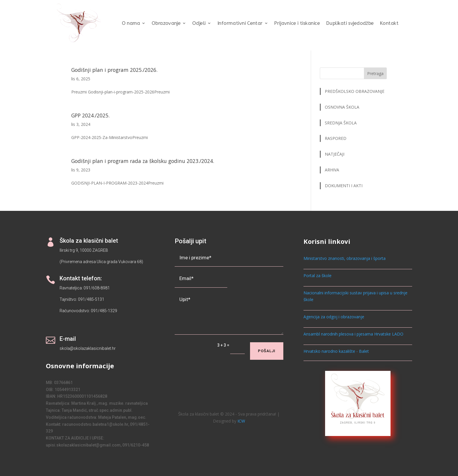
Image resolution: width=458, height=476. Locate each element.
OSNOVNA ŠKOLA (342, 107)
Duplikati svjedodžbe (350, 23)
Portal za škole (318, 276)
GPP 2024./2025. (90, 115)
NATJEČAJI (335, 154)
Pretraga (375, 73)
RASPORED (336, 138)
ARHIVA (332, 170)
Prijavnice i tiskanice (297, 23)
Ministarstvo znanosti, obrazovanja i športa (345, 258)
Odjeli (199, 23)
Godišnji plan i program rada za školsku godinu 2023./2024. (143, 161)
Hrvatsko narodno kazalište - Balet (336, 351)
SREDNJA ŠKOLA (341, 123)
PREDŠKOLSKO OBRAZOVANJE (355, 91)
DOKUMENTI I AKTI (344, 186)
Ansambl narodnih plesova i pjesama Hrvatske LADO (353, 334)
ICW (241, 421)
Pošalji (267, 351)
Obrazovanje (166, 23)
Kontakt (389, 23)
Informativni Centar (240, 23)
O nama (131, 23)
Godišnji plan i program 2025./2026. (114, 70)
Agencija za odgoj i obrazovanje (334, 317)
